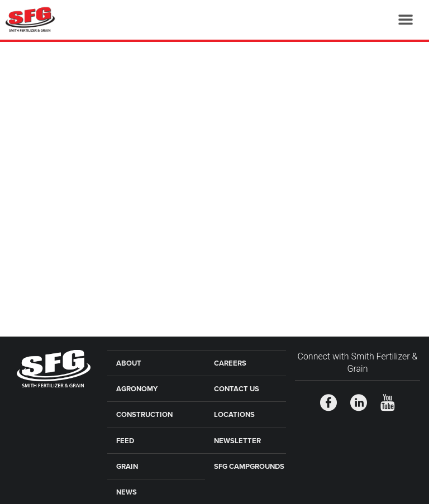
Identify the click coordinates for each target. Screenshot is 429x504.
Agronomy (137, 389)
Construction (144, 415)
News (127, 492)
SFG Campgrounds (249, 467)
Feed (125, 441)
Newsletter (237, 441)
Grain (127, 467)
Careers (230, 363)
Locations (234, 415)
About (129, 363)
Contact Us (237, 389)
